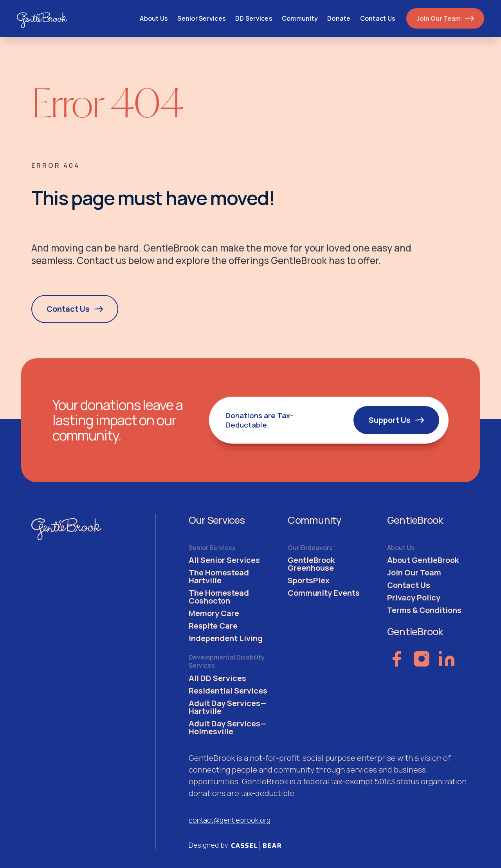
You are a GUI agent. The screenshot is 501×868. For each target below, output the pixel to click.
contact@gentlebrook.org (230, 820)
